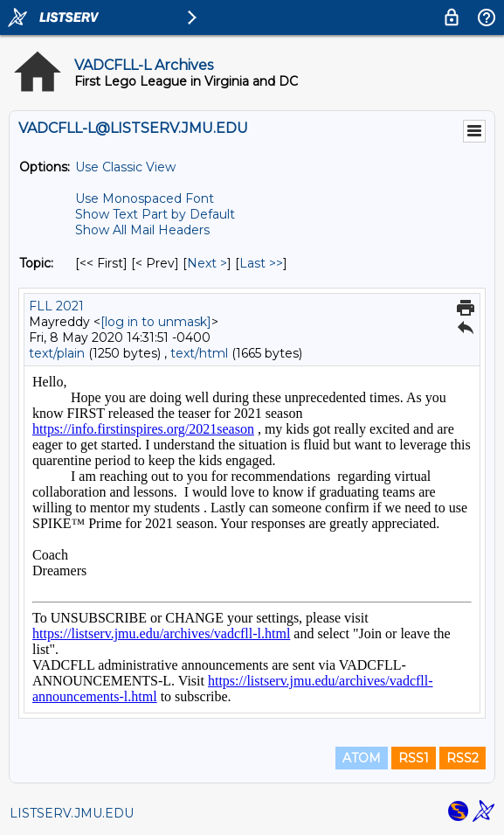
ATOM (362, 758)
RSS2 (463, 758)
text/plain (57, 353)
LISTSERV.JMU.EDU (72, 813)
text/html (199, 353)
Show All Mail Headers (142, 230)
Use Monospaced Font (145, 198)
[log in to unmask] (156, 322)
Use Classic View (125, 167)
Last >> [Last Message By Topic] (261, 263)
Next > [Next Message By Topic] (207, 263)
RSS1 (414, 758)
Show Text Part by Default (155, 214)
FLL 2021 (56, 306)
